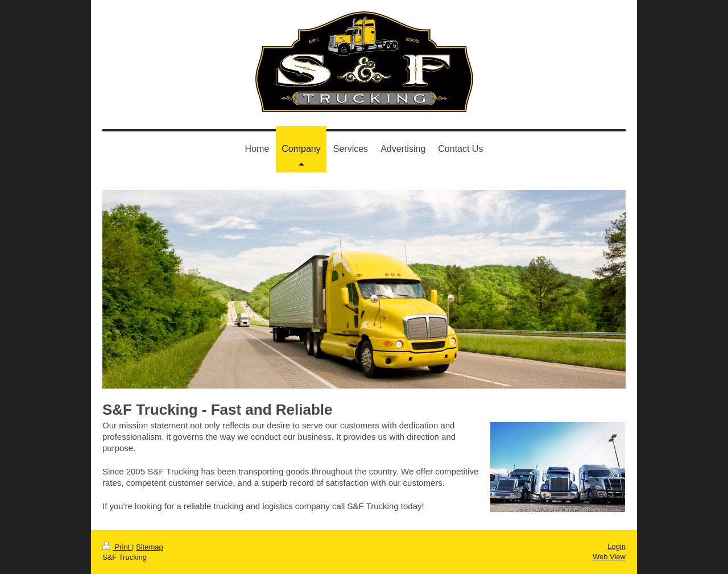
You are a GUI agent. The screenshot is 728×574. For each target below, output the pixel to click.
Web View (609, 557)
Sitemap (150, 547)
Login (617, 546)
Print (117, 547)
